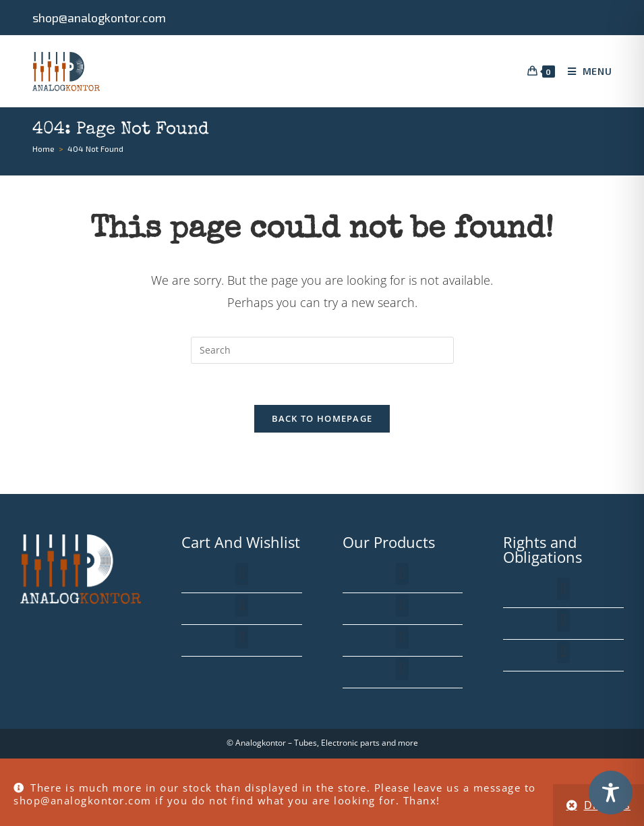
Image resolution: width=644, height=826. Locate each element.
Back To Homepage (322, 418)
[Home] (43, 148)
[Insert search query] (322, 350)
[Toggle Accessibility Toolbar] (611, 793)
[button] (242, 574)
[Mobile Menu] (585, 71)
